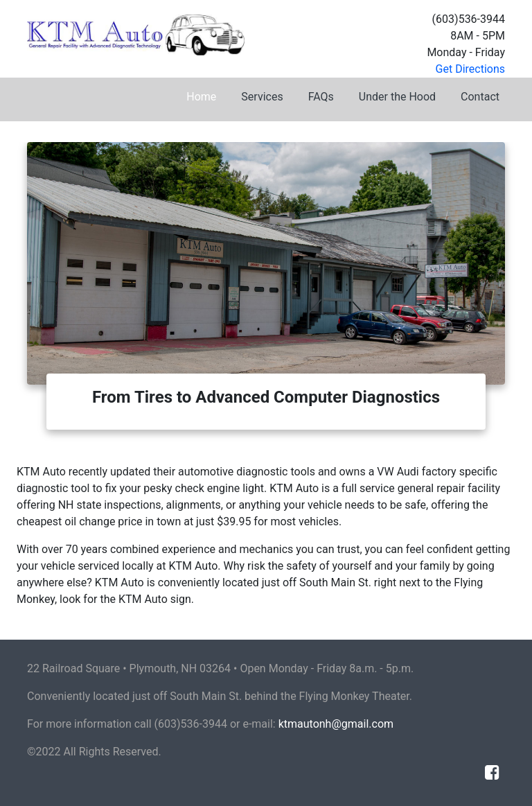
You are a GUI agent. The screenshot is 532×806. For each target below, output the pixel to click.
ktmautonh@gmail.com (336, 724)
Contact (480, 97)
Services (262, 97)
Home (201, 97)
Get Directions (470, 69)
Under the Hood (397, 97)
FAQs (321, 97)
